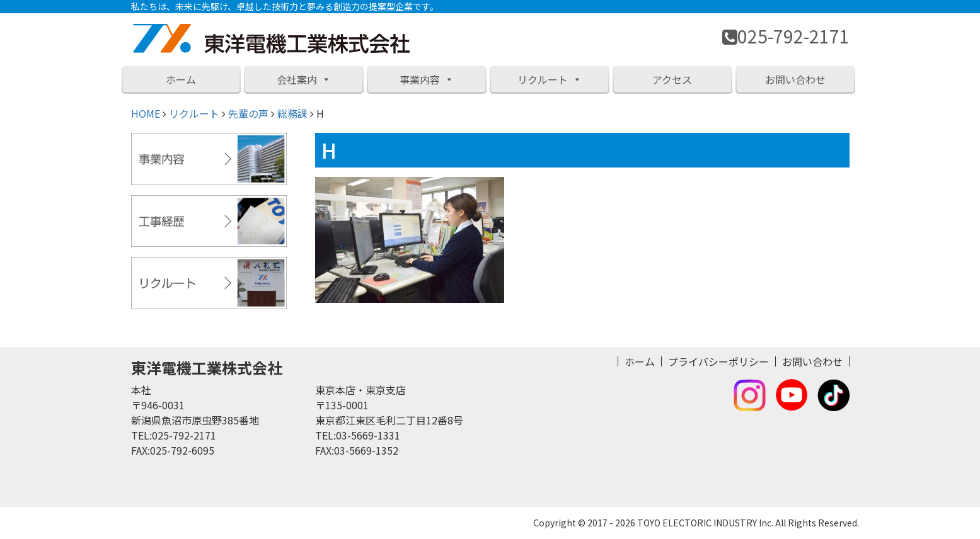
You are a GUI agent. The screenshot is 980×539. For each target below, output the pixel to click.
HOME (146, 113)
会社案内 (304, 79)
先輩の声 (248, 113)
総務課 (292, 113)
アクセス (672, 79)
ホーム (181, 79)
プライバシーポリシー (718, 361)
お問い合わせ (795, 79)
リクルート (550, 79)
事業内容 (427, 79)
